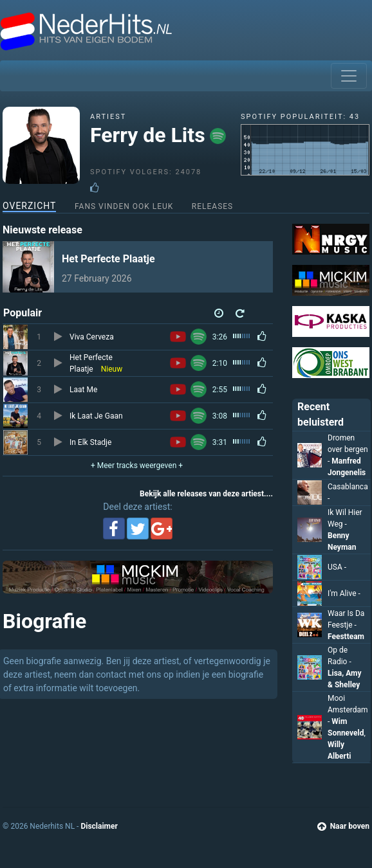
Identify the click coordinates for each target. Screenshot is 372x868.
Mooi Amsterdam (348, 710)
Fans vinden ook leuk (124, 206)
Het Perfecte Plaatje (108, 259)
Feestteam (346, 637)
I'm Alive (344, 593)
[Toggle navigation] (349, 76)
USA (337, 567)
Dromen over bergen (348, 449)
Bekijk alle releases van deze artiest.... (206, 494)
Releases (212, 206)
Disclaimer (99, 826)
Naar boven (343, 826)
